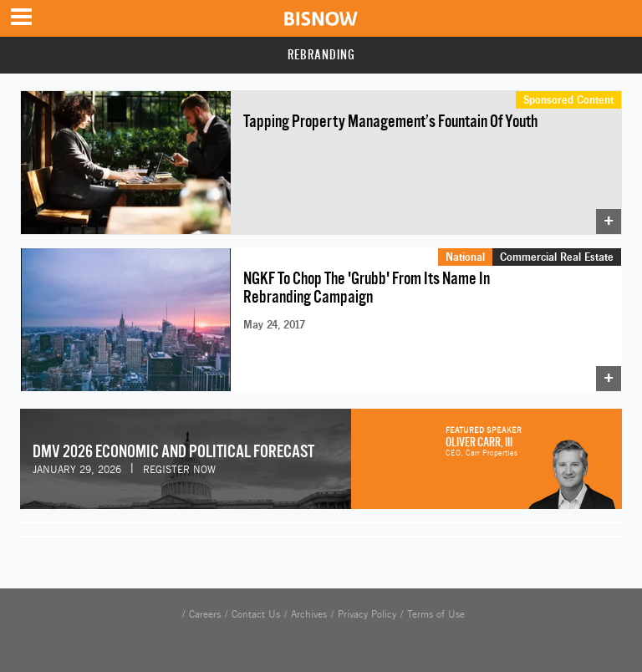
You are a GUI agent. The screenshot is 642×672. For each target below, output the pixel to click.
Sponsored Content (568, 99)
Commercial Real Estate (557, 257)
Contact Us (256, 614)
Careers (205, 614)
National (465, 257)
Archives (309, 614)
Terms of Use (436, 614)
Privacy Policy (367, 614)
